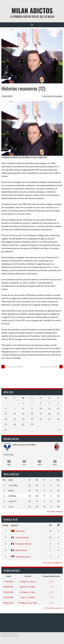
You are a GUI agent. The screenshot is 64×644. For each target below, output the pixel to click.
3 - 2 (51, 592)
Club (11, 480)
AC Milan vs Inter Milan (28, 603)
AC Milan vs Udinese (28, 582)
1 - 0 (51, 587)
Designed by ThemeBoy (10, 636)
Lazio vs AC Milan (28, 597)
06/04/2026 (8, 587)
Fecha (8, 576)
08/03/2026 (8, 603)
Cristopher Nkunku (21, 544)
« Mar (5, 430)
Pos (4, 480)
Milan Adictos (32, 10)
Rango (6, 525)
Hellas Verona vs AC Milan (24, 445)
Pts (58, 480)
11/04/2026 (8, 582)
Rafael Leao (18, 531)
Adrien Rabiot (19, 550)
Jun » (59, 430)
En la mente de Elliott (12, 367)
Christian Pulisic (20, 537)
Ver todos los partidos (53, 608)
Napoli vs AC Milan (28, 587)
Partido (28, 576)
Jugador (14, 525)
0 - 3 (51, 582)
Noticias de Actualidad (52, 96)
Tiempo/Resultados (51, 576)
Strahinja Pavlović (21, 557)
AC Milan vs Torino (28, 592)
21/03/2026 (8, 592)
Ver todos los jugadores (53, 563)
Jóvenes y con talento (51, 367)
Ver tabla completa (55, 511)
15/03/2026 (8, 597)
